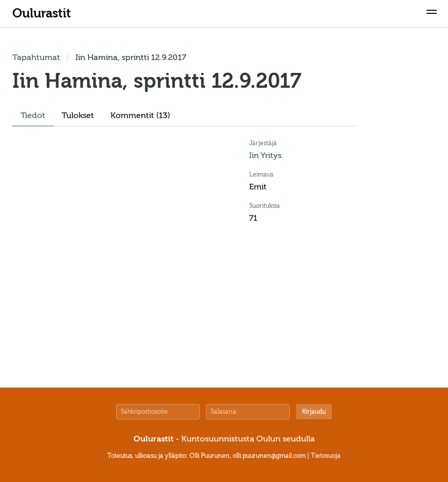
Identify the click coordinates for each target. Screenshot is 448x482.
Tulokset (78, 115)
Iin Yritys (265, 156)
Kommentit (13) (140, 115)
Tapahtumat (36, 57)
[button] (432, 13)
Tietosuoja (326, 456)
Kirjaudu (314, 412)
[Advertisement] (405, 205)
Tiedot (33, 115)
